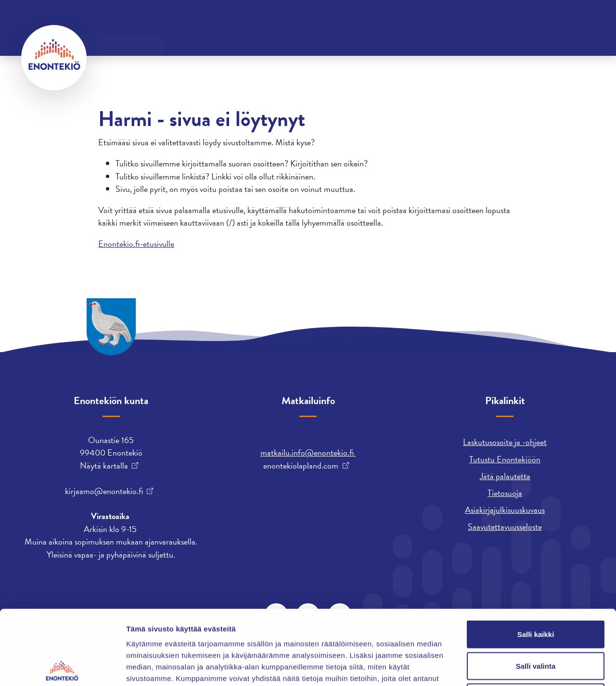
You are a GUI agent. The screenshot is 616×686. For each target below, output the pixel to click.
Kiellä (536, 623)
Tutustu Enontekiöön (505, 459)
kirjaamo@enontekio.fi (104, 491)
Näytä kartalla (104, 466)
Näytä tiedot (515, 667)
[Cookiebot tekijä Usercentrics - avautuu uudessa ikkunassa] (62, 667)
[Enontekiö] (54, 58)
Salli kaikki (536, 560)
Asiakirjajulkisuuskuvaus (505, 510)
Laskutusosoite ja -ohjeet (505, 442)
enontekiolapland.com (301, 466)
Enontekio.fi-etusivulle (136, 244)
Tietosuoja (505, 493)
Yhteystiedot (119, 21)
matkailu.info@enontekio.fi (308, 452)
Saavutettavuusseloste (505, 527)
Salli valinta (536, 591)
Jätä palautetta (505, 476)
